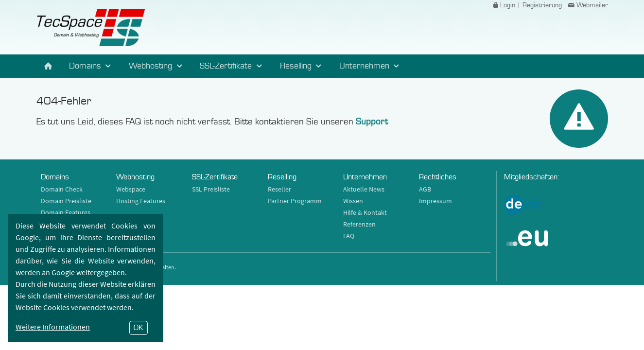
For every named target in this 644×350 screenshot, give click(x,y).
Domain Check (62, 189)
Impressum (435, 201)
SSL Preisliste (211, 189)
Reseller (279, 189)
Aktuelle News (364, 189)
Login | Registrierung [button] (526, 5)
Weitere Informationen (53, 327)
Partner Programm (295, 201)
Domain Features (66, 212)
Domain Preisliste (66, 201)
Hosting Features (141, 201)
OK (139, 328)
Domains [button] (92, 66)
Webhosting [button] (157, 66)
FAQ (349, 236)
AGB (425, 189)
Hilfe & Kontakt (365, 212)
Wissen (353, 201)
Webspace (131, 189)
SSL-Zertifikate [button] (232, 66)
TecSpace (91, 28)
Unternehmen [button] (371, 66)
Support (372, 122)
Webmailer (587, 5)
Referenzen (359, 224)
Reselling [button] (302, 66)
